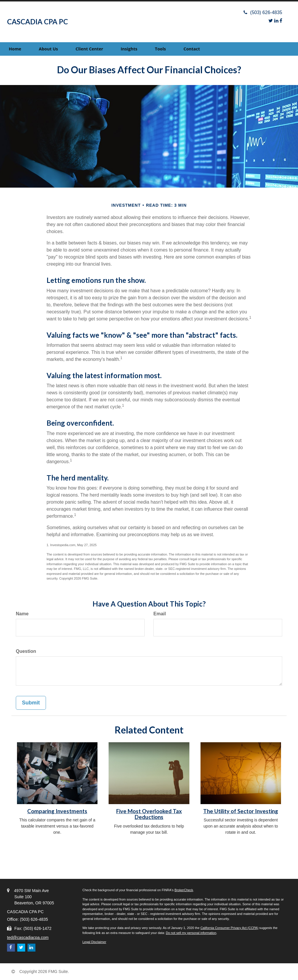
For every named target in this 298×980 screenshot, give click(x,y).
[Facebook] (281, 21)
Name (22, 614)
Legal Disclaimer (94, 942)
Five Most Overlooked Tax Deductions (149, 814)
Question (26, 651)
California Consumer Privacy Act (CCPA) (230, 928)
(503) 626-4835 (263, 12)
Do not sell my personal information (191, 933)
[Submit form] (31, 703)
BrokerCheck (184, 890)
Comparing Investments (57, 811)
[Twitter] (271, 21)
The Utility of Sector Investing (241, 811)
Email (160, 614)
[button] (48, 49)
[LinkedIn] (276, 21)
